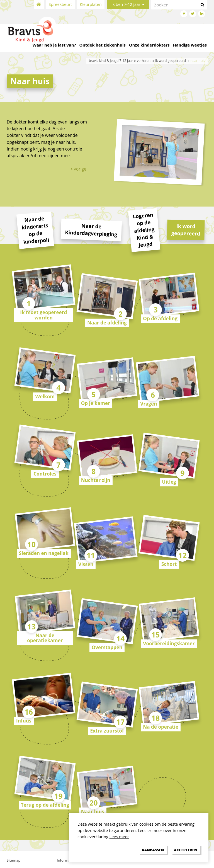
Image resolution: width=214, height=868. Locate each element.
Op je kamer (96, 403)
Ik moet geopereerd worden (43, 315)
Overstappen (107, 647)
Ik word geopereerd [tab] (186, 230)
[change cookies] (153, 850)
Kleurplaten (91, 4)
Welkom (45, 397)
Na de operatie (160, 727)
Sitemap (14, 860)
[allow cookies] (186, 850)
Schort (169, 564)
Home (39, 5)
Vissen (86, 564)
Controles (45, 474)
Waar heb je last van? (54, 45)
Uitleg (169, 482)
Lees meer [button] (119, 837)
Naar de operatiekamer (45, 638)
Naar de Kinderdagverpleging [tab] (91, 230)
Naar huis (93, 812)
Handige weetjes (190, 45)
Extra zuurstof (107, 731)
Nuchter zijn (96, 480)
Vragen (149, 404)
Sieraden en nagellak (44, 553)
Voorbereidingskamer (169, 643)
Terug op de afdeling (45, 805)
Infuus (24, 721)
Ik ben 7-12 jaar (128, 4)
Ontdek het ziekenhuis (103, 45)
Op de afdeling (160, 318)
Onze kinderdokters (149, 45)
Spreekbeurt (60, 4)
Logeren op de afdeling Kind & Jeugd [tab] (144, 230)
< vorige (79, 169)
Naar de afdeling (107, 323)
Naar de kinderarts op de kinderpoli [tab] (35, 230)
